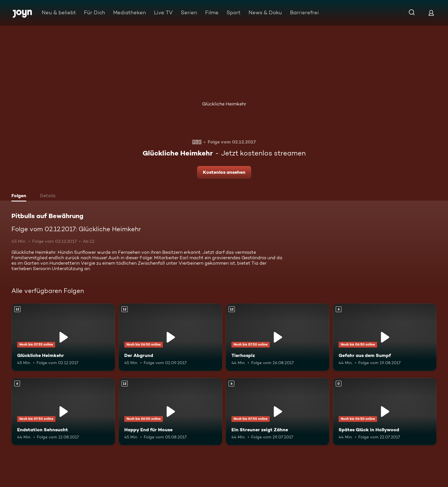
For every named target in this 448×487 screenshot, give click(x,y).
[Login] (431, 13)
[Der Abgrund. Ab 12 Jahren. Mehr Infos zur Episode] (170, 337)
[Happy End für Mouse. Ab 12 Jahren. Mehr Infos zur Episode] (170, 412)
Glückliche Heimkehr (224, 104)
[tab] (20, 196)
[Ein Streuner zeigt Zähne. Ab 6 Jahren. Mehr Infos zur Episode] (278, 412)
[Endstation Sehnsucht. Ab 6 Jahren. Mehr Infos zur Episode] (63, 412)
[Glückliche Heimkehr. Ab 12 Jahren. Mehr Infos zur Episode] (63, 337)
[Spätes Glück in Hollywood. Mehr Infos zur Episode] (385, 412)
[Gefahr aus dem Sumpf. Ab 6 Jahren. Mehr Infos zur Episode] (385, 337)
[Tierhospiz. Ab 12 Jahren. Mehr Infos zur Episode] (278, 337)
